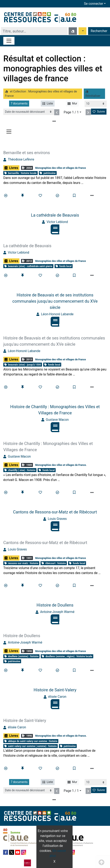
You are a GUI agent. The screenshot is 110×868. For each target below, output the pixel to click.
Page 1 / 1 (71, 112)
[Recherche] (34, 31)
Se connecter (94, 4)
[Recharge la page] (96, 104)
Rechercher (99, 31)
